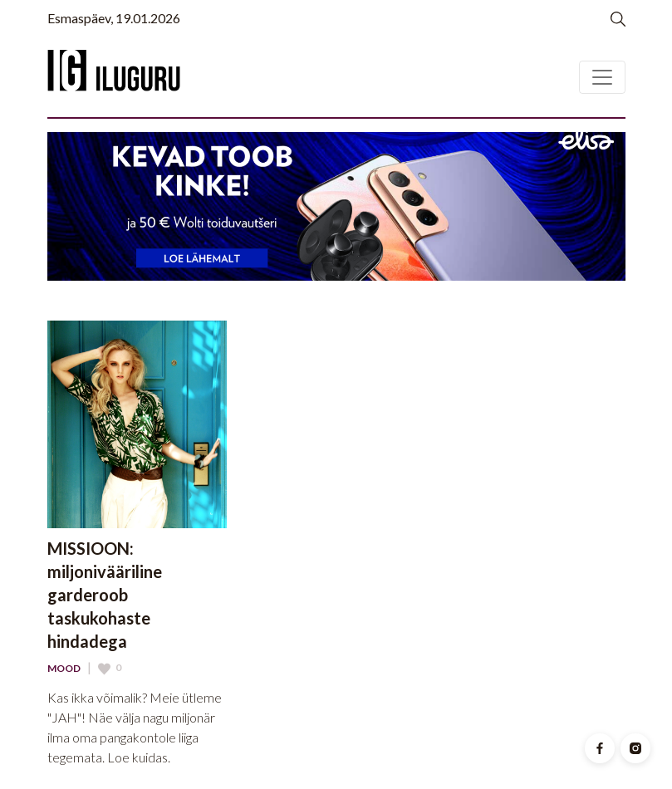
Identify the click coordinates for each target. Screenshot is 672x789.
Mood (64, 669)
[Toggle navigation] (602, 77)
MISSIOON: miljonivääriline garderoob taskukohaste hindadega (105, 595)
